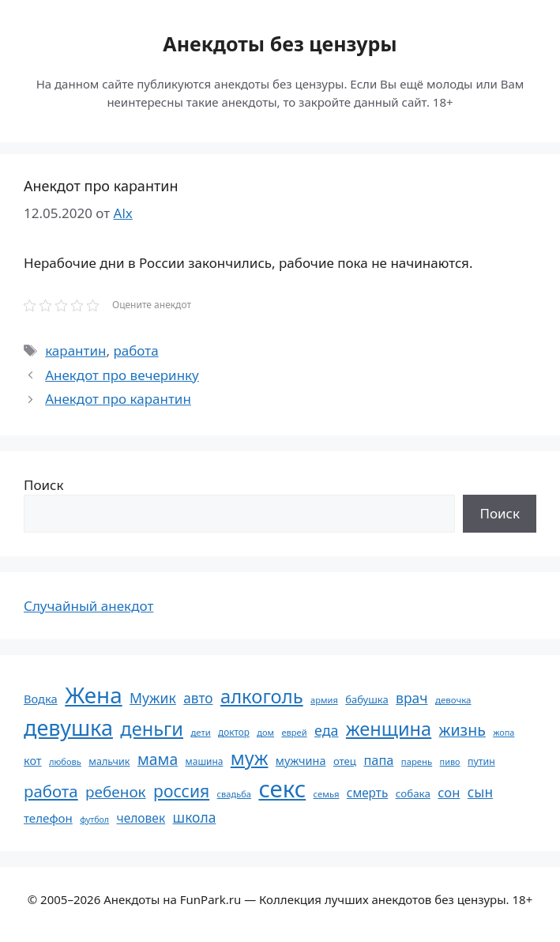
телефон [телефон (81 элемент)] (48, 818)
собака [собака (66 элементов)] (413, 793)
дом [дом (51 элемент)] (265, 732)
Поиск (44, 485)
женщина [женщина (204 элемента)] (389, 729)
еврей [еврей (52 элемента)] (294, 732)
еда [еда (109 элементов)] (326, 730)
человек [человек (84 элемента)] (141, 818)
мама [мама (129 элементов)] (158, 759)
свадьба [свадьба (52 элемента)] (234, 794)
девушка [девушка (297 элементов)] (68, 727)
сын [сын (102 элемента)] (480, 792)
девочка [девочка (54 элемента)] (453, 700)
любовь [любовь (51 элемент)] (65, 761)
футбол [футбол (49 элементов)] (94, 820)
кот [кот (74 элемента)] (33, 761)
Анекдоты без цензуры (280, 43)
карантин (75, 350)
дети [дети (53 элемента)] (200, 732)
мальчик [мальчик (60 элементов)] (109, 761)
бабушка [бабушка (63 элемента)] (366, 699)
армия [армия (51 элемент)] (324, 700)
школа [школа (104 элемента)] (195, 817)
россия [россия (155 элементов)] (181, 791)
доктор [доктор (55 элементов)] (234, 732)
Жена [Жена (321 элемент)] (94, 695)
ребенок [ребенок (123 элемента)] (116, 792)
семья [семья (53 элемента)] (327, 794)
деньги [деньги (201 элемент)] (152, 729)
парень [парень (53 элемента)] (417, 761)
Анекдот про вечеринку (122, 375)
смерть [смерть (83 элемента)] (367, 793)
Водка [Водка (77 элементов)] (41, 699)
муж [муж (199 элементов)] (250, 758)
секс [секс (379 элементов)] (282, 789)
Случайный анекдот (88, 606)
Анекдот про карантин (118, 399)
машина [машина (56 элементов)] (205, 761)
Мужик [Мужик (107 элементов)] (153, 698)
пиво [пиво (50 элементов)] (450, 761)
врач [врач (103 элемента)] (412, 698)
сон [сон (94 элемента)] (449, 792)
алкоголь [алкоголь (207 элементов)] (262, 696)
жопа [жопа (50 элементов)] (504, 732)
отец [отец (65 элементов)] (345, 761)
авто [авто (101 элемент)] (198, 698)
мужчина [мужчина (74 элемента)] (301, 761)
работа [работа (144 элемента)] (51, 791)
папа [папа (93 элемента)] (378, 760)
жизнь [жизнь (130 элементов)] (462, 730)
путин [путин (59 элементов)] (481, 761)
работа (135, 350)
